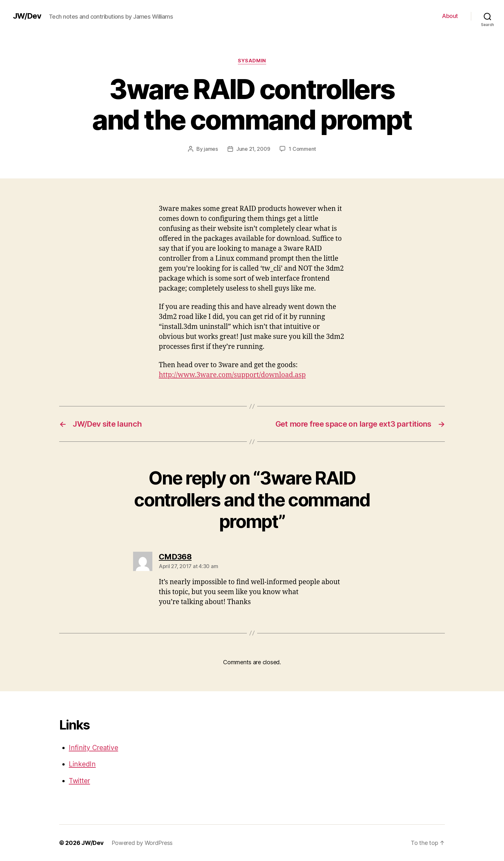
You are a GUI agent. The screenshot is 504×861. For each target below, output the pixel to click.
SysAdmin (252, 61)
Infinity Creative (93, 748)
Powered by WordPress (142, 843)
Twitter (79, 781)
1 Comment (302, 149)
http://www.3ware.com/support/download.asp (232, 375)
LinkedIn (82, 764)
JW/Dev (27, 16)
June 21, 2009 (253, 149)
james (211, 149)
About (450, 16)
